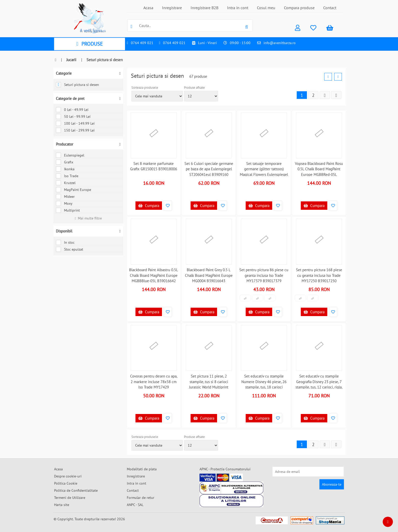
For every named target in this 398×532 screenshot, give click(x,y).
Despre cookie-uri (68, 476)
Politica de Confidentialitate (76, 490)
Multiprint (68, 210)
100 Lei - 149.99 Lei (75, 123)
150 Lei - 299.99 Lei (75, 130)
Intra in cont (238, 8)
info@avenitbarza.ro (280, 43)
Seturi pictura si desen (77, 85)
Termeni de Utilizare (70, 498)
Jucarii (71, 60)
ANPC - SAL (135, 505)
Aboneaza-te (332, 484)
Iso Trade (67, 176)
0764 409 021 (142, 43)
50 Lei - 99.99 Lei (73, 116)
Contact (330, 8)
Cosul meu (266, 8)
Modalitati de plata (142, 469)
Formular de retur (141, 498)
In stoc (65, 242)
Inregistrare (172, 8)
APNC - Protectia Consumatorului (225, 469)
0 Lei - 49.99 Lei (72, 110)
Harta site (62, 505)
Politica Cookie (66, 483)
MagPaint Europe (73, 190)
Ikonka (65, 169)
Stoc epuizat (70, 249)
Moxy (64, 203)
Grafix (65, 162)
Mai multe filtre (88, 218)
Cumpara (149, 206)
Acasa (148, 8)
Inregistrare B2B (204, 8)
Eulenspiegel (70, 155)
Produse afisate (194, 88)
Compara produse (299, 8)
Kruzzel (66, 183)
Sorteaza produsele (145, 88)
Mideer (65, 197)
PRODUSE (89, 44)
